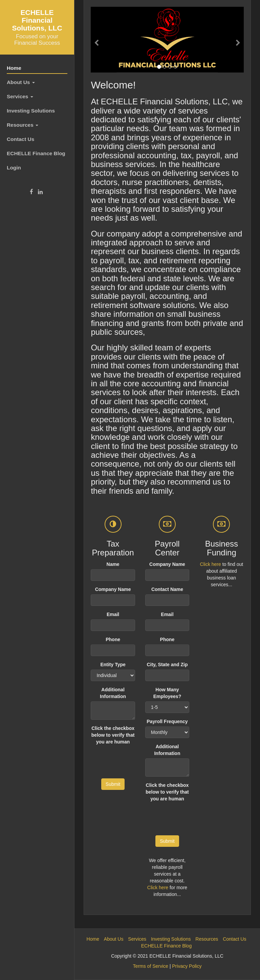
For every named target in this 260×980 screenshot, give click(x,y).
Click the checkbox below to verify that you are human (113, 735)
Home (14, 68)
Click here (158, 887)
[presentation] (197, 817)
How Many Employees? (167, 693)
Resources (23, 125)
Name (113, 564)
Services (20, 96)
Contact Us (20, 139)
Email (113, 614)
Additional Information (113, 693)
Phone (113, 639)
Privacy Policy (187, 966)
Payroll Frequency (167, 721)
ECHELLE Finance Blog (36, 153)
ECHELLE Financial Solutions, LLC (37, 20)
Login (14, 168)
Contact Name (167, 589)
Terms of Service (151, 966)
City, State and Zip (167, 665)
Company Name (113, 589)
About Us (21, 82)
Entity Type (113, 665)
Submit (113, 784)
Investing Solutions (31, 111)
